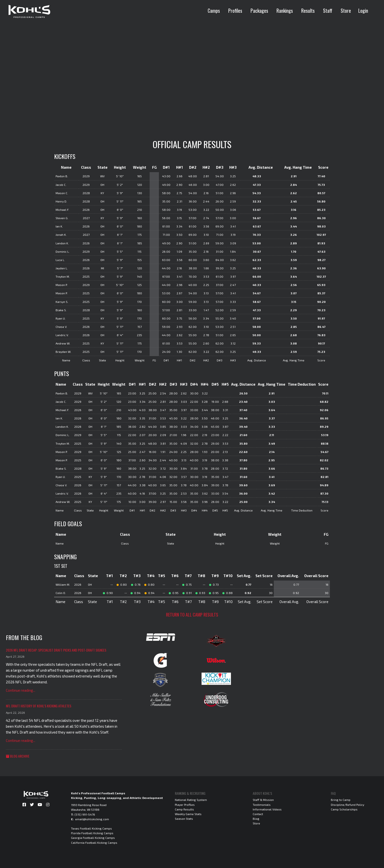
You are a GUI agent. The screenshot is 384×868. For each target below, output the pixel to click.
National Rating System (191, 800)
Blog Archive (18, 756)
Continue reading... (21, 690)
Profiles (235, 11)
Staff (328, 11)
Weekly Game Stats (188, 814)
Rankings (285, 11)
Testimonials (262, 805)
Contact (258, 814)
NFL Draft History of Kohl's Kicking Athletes (39, 706)
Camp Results (184, 809)
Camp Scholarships (344, 809)
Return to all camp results (192, 615)
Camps (214, 11)
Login (363, 11)
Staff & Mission (263, 800)
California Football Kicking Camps (94, 843)
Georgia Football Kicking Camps (93, 838)
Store (346, 11)
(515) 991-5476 (85, 814)
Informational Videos (267, 809)
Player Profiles (185, 805)
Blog (256, 819)
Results (308, 11)
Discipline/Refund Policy (348, 805)
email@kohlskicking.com (92, 819)
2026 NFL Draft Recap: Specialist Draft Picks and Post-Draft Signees (56, 650)
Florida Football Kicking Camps (92, 833)
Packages (259, 11)
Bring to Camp (341, 800)
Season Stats (184, 819)
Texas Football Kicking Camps (91, 828)
